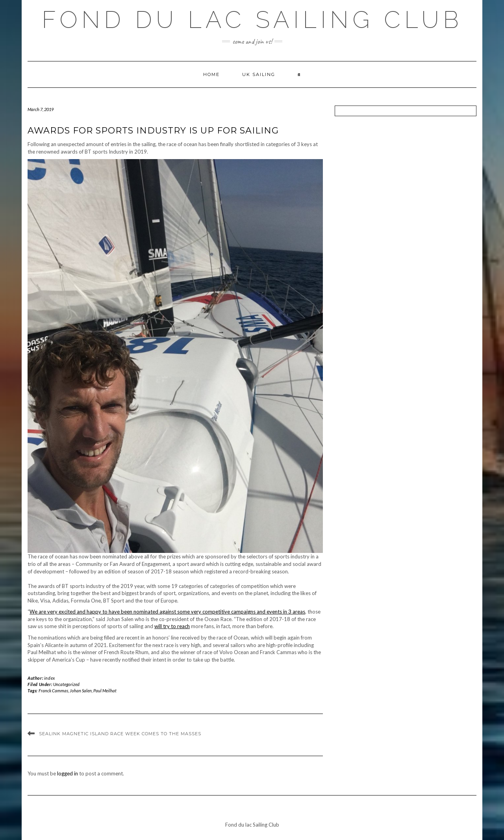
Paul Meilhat (105, 691)
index (50, 678)
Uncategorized (66, 684)
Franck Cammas (53, 691)
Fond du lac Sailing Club (252, 20)
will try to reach (172, 626)
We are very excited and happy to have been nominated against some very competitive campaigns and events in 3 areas (167, 612)
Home (211, 74)
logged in (68, 773)
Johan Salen (81, 691)
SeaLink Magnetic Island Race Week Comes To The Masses (120, 734)
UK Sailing (259, 74)
